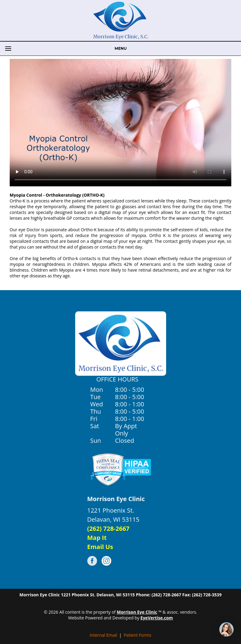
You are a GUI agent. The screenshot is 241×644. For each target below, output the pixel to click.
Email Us (100, 547)
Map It (97, 538)
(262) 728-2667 (109, 529)
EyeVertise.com (157, 618)
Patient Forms (137, 635)
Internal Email (103, 635)
